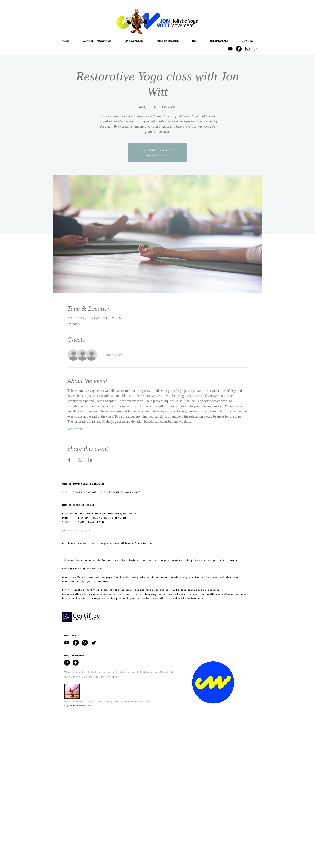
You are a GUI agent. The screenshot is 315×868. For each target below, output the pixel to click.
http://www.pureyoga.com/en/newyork (213, 560)
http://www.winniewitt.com (79, 706)
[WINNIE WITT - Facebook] (76, 663)
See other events (157, 155)
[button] (255, 49)
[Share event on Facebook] (69, 460)
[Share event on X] (80, 460)
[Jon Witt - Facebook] (76, 643)
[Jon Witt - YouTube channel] (67, 643)
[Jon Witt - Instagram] (85, 643)
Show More (75, 429)
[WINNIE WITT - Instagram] (67, 663)
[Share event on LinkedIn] (90, 460)
